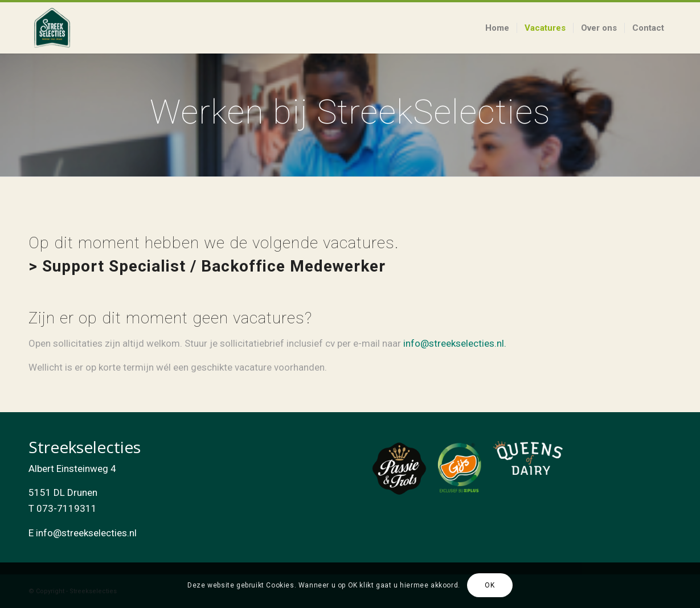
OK (490, 585)
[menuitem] (497, 28)
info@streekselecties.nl (86, 533)
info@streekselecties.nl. (455, 343)
